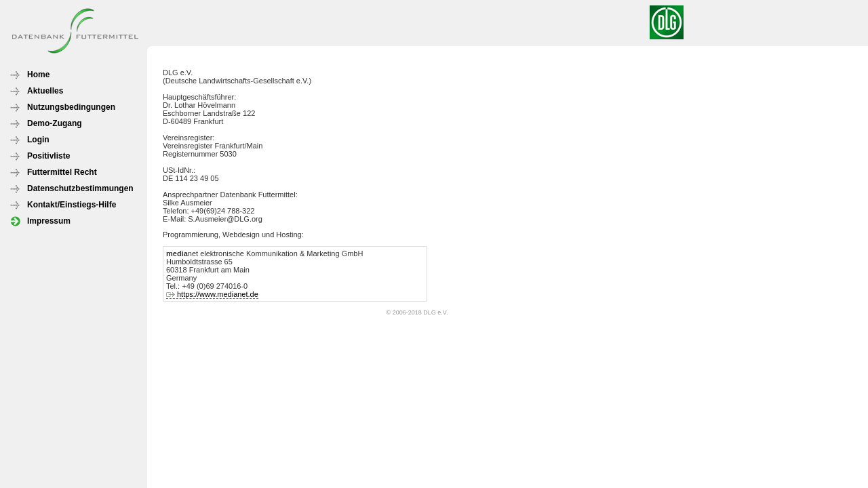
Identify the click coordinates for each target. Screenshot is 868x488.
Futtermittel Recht (62, 172)
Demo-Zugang (55, 123)
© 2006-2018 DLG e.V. (417, 312)
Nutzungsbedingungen (71, 107)
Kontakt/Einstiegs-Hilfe (72, 205)
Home (38, 75)
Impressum (49, 221)
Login (38, 140)
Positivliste (48, 156)
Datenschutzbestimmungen (80, 188)
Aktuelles (45, 91)
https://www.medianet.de (218, 294)
